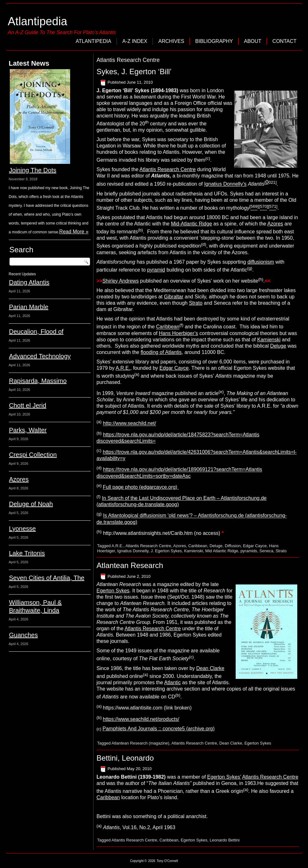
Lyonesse (23, 529)
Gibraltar (174, 297)
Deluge (278, 346)
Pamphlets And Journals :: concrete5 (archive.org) (159, 729)
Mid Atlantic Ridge (222, 551)
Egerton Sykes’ (224, 777)
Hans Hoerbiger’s (178, 333)
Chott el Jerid (28, 405)
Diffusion (233, 546)
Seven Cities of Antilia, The (47, 578)
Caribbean (168, 327)
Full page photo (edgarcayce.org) (141, 487)
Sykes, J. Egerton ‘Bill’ (134, 72)
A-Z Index (135, 41)
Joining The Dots (33, 170)
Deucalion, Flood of (36, 332)
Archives (171, 41)
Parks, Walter (28, 430)
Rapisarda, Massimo (38, 381)
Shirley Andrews (121, 281)
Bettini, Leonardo (125, 758)
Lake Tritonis (27, 553)
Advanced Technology (40, 356)
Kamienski (269, 340)
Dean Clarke (210, 668)
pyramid (156, 270)
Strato (196, 303)
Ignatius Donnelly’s (225, 184)
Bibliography (214, 41)
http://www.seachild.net (130, 424)
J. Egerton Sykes (166, 551)
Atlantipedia (38, 21)
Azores (19, 479)
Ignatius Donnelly (133, 551)
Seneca (266, 551)
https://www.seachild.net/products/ (141, 719)
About (253, 41)
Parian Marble (29, 307)
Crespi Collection (33, 455)
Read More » (74, 232)
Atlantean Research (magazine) (140, 743)
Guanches (24, 635)
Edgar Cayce (174, 368)
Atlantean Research (130, 565)
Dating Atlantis (29, 282)
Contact (284, 41)
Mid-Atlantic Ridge (191, 224)
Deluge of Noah (31, 504)
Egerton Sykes (113, 591)
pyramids (249, 551)
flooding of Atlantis (161, 352)
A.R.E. (123, 368)
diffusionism (261, 262)
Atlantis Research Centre (168, 169)
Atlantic (172, 682)
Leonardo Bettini (225, 840)
